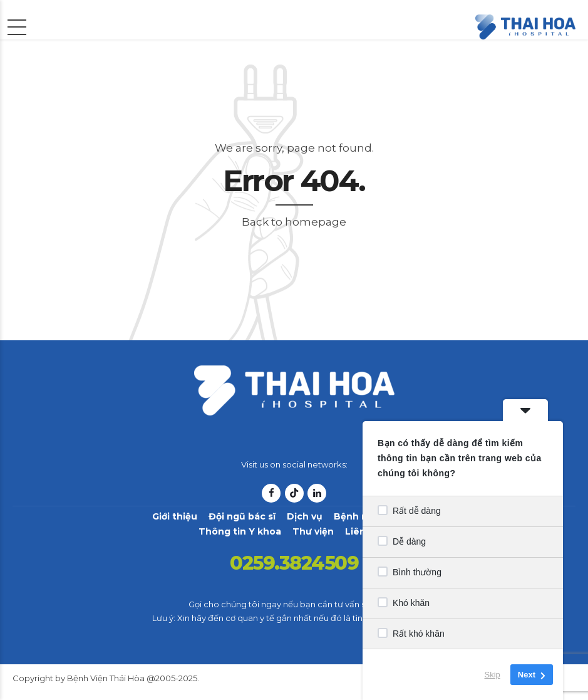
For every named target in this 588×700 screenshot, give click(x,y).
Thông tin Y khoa (240, 531)
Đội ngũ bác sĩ (242, 516)
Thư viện (313, 531)
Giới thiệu (175, 516)
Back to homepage (294, 222)
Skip (493, 675)
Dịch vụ (305, 516)
